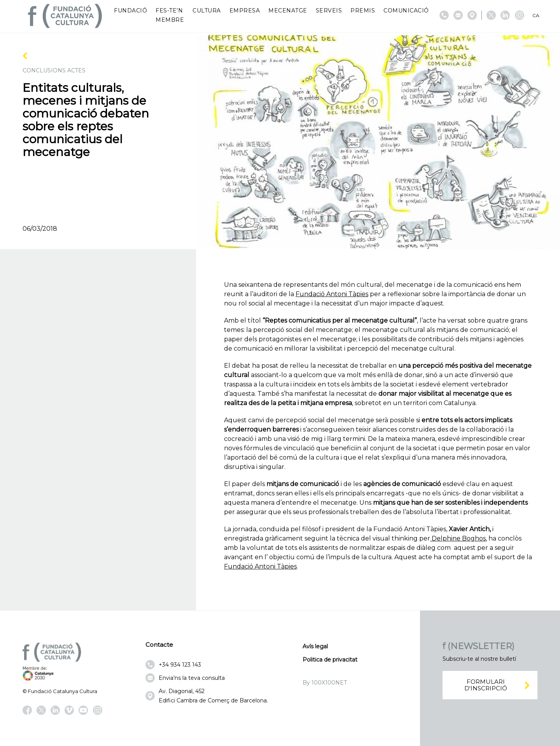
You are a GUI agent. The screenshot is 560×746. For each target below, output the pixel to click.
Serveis (329, 11)
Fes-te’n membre (170, 15)
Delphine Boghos (458, 538)
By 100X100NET (325, 683)
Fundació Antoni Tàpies (332, 294)
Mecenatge (288, 11)
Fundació (130, 11)
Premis (363, 11)
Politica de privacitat (330, 660)
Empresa (245, 11)
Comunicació (406, 11)
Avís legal (315, 646)
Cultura (207, 11)
